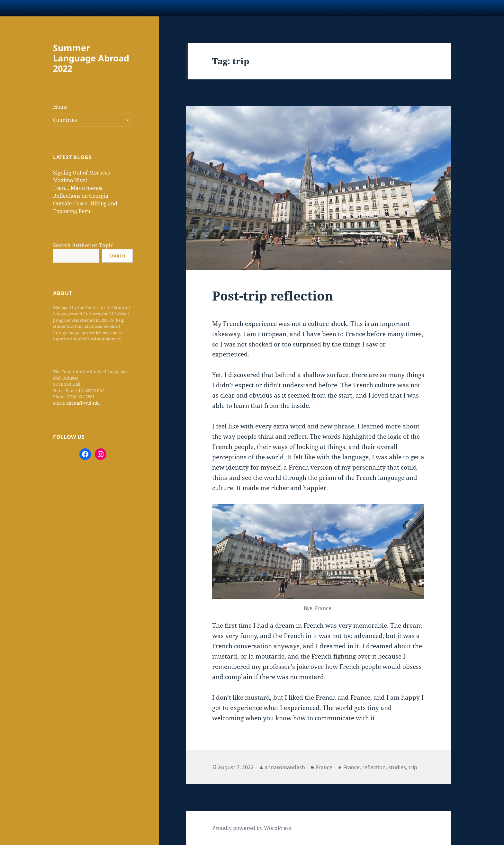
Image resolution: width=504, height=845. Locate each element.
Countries (65, 120)
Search (117, 256)
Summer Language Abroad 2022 (91, 58)
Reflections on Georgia (81, 196)
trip (413, 767)
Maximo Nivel (70, 180)
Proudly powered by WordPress (252, 828)
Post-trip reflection (273, 296)
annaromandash (285, 767)
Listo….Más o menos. (78, 188)
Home (60, 107)
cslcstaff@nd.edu (83, 403)
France (324, 767)
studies (397, 767)
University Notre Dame (59, 8)
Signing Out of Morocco (82, 173)
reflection (374, 767)
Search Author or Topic (83, 245)
